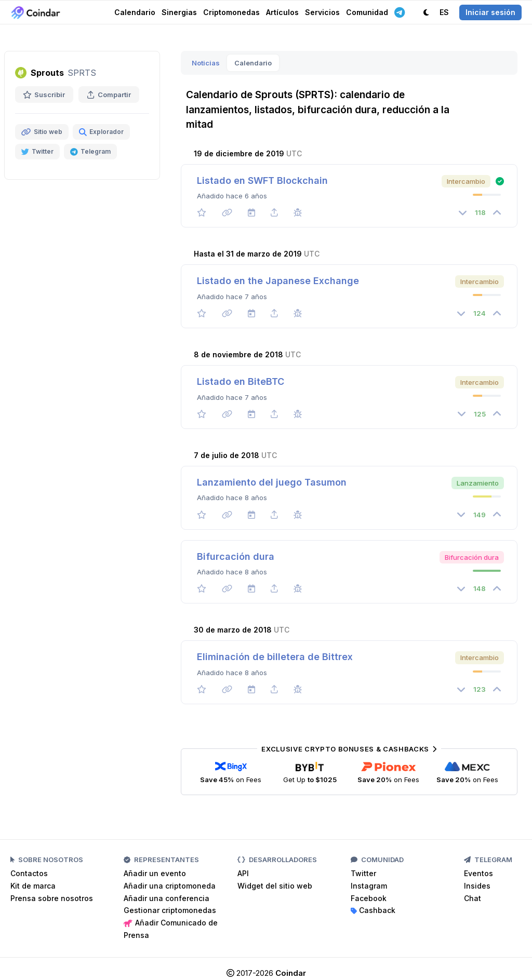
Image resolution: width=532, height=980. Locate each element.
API (243, 873)
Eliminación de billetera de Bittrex (275, 657)
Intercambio (466, 181)
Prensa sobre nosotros (52, 898)
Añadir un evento (155, 873)
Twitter (363, 873)
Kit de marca (33, 886)
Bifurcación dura (472, 557)
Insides (477, 886)
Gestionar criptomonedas (170, 910)
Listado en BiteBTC (241, 381)
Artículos (282, 12)
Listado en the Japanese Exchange (278, 281)
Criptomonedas (231, 12)
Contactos (29, 873)
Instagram (369, 886)
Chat (473, 898)
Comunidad (367, 12)
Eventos (478, 873)
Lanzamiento (478, 483)
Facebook (369, 898)
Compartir (109, 95)
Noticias (206, 63)
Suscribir (44, 95)
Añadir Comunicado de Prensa (171, 929)
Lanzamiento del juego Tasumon (272, 482)
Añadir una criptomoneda (170, 886)
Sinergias (179, 12)
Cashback (373, 910)
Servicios (322, 12)
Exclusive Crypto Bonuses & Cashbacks (349, 749)
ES (444, 12)
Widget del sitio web (275, 886)
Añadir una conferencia (167, 898)
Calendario (135, 12)
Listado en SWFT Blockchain (262, 180)
